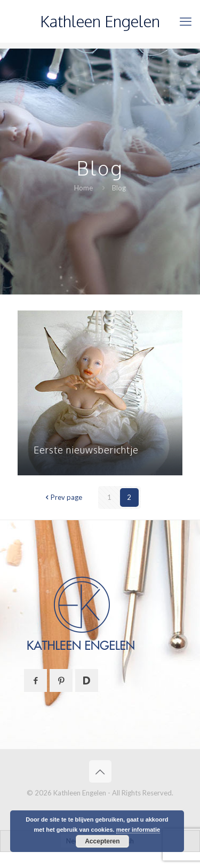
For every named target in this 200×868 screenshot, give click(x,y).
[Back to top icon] (100, 771)
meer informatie (138, 830)
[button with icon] (35, 680)
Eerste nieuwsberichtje (86, 450)
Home (83, 188)
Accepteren (102, 841)
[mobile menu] (186, 21)
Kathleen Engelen (100, 21)
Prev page (63, 497)
